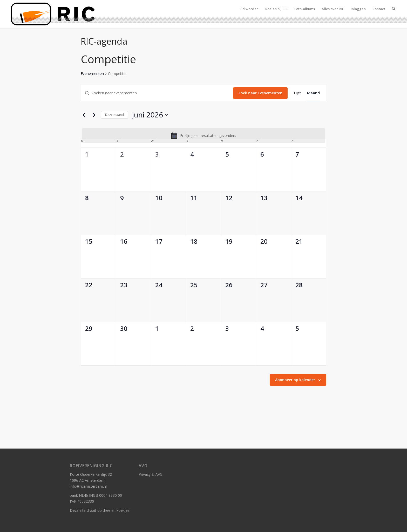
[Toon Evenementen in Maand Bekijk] (313, 93)
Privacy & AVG (151, 474)
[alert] (203, 136)
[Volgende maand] (94, 115)
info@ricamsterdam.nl (88, 486)
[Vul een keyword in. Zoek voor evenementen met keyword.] (157, 93)
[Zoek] (394, 14)
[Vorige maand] (84, 115)
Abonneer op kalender (295, 380)
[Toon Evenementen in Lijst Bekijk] (297, 93)
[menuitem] (249, 14)
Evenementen (92, 73)
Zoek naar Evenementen (260, 93)
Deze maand (114, 115)
